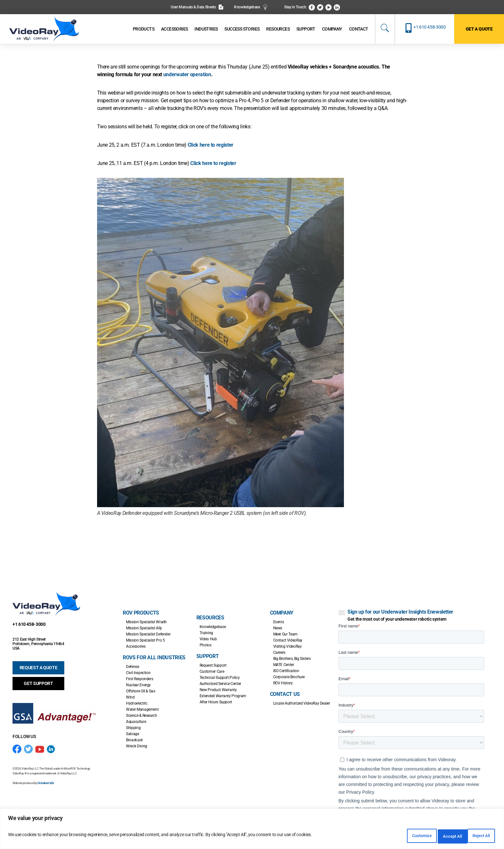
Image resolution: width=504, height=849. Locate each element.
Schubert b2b (46, 783)
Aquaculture (136, 722)
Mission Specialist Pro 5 (145, 640)
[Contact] (359, 29)
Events (279, 622)
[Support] (306, 29)
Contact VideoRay (288, 640)
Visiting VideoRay (288, 646)
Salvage (132, 734)
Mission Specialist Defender (148, 634)
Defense (132, 667)
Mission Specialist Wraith (146, 622)
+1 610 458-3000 (430, 27)
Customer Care (212, 671)
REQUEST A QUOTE (39, 668)
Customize (393, 836)
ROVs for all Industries (154, 657)
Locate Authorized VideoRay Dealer (302, 703)
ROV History (283, 683)
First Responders (139, 679)
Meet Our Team (285, 634)
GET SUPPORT (38, 683)
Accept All (476, 836)
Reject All (435, 836)
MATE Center (284, 665)
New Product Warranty (218, 690)
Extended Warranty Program (223, 696)
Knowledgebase (251, 7)
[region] (252, 831)
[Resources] (278, 29)
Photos (206, 645)
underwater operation (187, 74)
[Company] (332, 29)
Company (282, 613)
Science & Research (142, 716)
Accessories (136, 646)
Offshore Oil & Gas (141, 691)
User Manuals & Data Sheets (197, 7)
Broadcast (134, 740)
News (278, 628)
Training (206, 633)
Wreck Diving (137, 746)
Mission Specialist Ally (144, 628)
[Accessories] (174, 29)
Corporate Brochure (289, 677)
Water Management (142, 709)
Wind (130, 697)
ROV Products (141, 613)
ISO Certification (286, 671)
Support (207, 656)
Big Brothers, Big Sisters (292, 659)
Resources (210, 618)
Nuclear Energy (138, 685)
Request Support (213, 665)
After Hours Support (216, 702)
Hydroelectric (137, 703)
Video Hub (208, 639)
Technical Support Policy (220, 678)
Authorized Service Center (220, 684)
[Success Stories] (242, 29)
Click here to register (211, 145)
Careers (279, 653)
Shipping (133, 728)
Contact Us (285, 694)
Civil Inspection (138, 673)
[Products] (144, 29)
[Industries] (206, 29)
